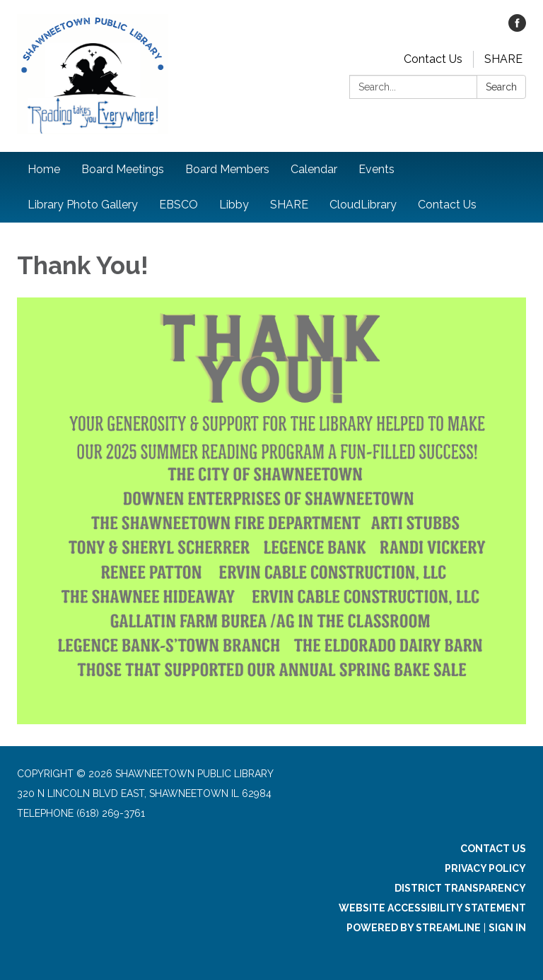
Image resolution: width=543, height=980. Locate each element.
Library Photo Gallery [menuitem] (83, 205)
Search (501, 87)
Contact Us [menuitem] (447, 205)
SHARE (503, 59)
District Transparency (460, 888)
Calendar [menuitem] (314, 169)
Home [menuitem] (44, 169)
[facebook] (517, 28)
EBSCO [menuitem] (179, 205)
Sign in (507, 928)
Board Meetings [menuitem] (123, 169)
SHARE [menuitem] (289, 205)
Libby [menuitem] (234, 205)
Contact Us (433, 59)
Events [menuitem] (376, 169)
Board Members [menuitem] (227, 169)
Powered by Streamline (414, 928)
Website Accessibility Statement (432, 908)
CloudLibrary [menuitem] (363, 205)
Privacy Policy (485, 868)
